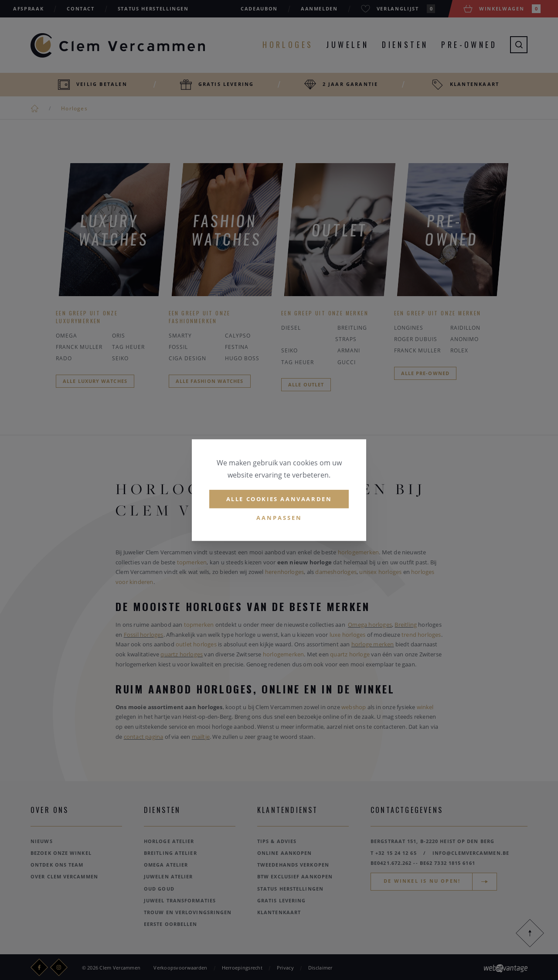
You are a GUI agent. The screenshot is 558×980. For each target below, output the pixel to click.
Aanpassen (279, 518)
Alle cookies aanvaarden (279, 499)
